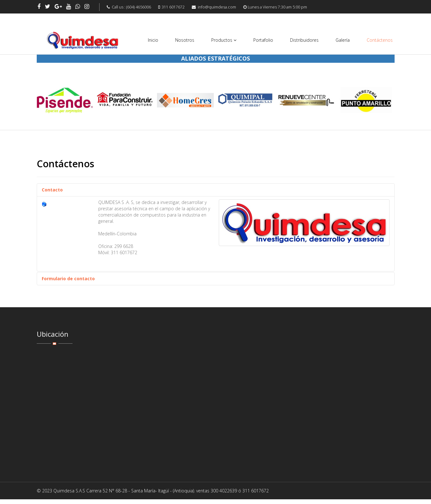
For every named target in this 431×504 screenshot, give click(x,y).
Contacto (52, 190)
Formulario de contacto (68, 279)
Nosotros (185, 40)
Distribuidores (304, 40)
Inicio (153, 40)
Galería (343, 40)
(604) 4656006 (139, 7)
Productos (222, 40)
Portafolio (263, 40)
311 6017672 (173, 7)
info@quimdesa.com (217, 7)
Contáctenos (380, 40)
